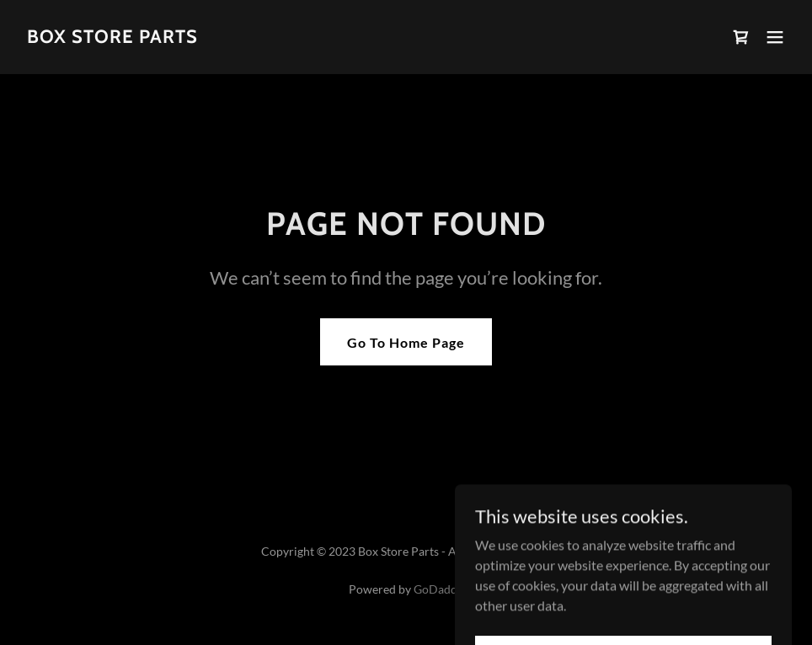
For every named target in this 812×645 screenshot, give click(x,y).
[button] (775, 37)
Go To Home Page (406, 342)
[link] (112, 37)
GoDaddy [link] (438, 589)
